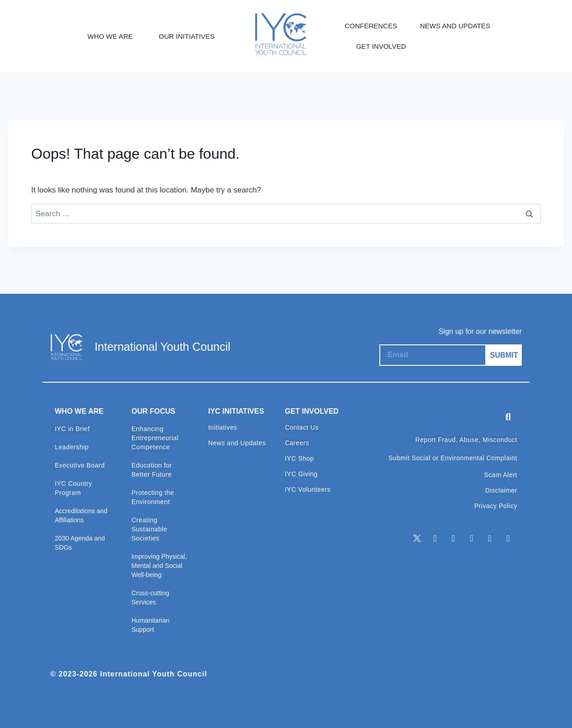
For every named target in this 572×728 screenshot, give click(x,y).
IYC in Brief (72, 429)
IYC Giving (301, 474)
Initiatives (223, 427)
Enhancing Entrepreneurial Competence (155, 438)
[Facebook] (453, 539)
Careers (297, 443)
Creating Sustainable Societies (150, 529)
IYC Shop (299, 458)
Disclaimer (501, 490)
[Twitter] (417, 539)
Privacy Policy (496, 506)
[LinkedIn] (435, 539)
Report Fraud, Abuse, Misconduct (466, 440)
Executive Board (80, 465)
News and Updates (237, 443)
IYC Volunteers (308, 489)
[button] (508, 417)
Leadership (72, 447)
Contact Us (302, 427)
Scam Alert (501, 475)
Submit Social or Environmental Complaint (453, 458)
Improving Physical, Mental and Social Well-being (159, 566)
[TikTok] (508, 539)
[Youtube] (490, 539)
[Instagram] (472, 539)
